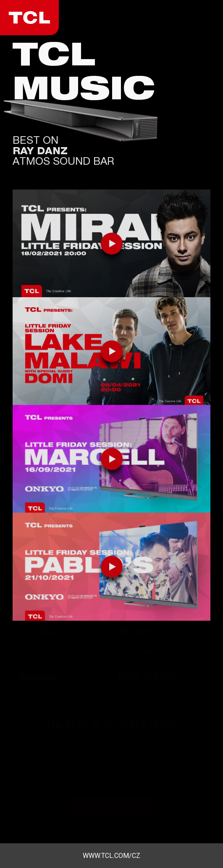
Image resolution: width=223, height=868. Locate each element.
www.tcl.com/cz (111, 856)
